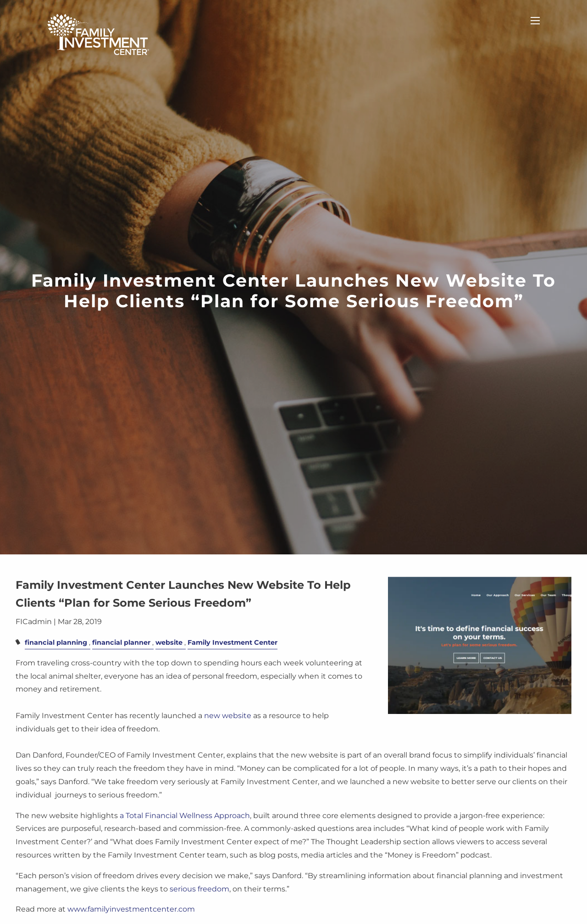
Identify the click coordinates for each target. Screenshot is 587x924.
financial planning (56, 642)
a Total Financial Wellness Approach (185, 816)
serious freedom (199, 889)
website (169, 642)
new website (228, 716)
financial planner (121, 642)
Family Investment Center (233, 642)
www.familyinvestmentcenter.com (131, 910)
